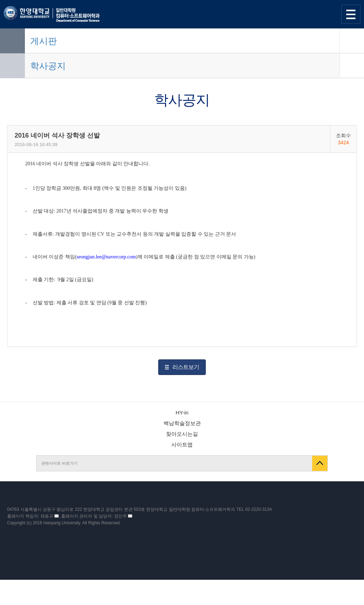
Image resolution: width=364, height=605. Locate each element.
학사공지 (48, 66)
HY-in (182, 413)
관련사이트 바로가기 (59, 463)
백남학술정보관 (182, 423)
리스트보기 (186, 367)
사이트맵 (182, 445)
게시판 (44, 41)
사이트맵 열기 (351, 14)
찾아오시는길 (182, 434)
